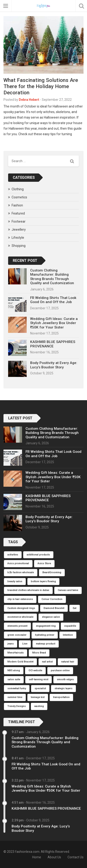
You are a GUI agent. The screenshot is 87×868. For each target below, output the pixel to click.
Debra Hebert (29, 100)
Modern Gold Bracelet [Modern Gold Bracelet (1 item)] (20, 662)
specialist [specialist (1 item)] (40, 688)
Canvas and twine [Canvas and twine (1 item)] (68, 590)
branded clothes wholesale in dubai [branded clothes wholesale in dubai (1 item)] (28, 590)
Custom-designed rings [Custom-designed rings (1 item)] (21, 608)
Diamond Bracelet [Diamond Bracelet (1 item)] (54, 608)
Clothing (18, 189)
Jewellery (19, 230)
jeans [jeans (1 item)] (11, 644)
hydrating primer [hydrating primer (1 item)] (45, 635)
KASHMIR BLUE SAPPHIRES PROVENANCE (53, 344)
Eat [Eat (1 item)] (75, 608)
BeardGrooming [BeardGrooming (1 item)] (52, 572)
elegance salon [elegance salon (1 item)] (51, 617)
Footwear (19, 221)
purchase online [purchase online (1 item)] (60, 670)
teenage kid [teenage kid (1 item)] (38, 697)
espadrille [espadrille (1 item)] (70, 626)
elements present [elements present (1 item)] (17, 626)
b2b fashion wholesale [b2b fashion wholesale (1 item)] (21, 572)
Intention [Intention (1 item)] (68, 635)
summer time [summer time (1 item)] (15, 697)
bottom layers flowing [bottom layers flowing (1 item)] (43, 581)
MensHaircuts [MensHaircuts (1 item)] (16, 653)
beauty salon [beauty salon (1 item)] (15, 581)
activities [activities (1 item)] (13, 555)
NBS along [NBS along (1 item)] (14, 670)
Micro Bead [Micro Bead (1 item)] (39, 653)
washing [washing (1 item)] (39, 706)
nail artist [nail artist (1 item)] (47, 662)
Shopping (19, 246)
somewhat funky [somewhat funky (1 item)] (17, 688)
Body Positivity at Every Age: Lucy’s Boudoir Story (54, 365)
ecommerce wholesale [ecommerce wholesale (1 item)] (20, 617)
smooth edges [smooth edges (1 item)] (65, 679)
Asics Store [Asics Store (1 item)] (44, 563)
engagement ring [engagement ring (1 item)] (46, 626)
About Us (54, 857)
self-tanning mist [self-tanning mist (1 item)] (39, 679)
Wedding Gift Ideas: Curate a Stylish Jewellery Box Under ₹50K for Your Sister (54, 323)
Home (37, 857)
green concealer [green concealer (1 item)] (17, 635)
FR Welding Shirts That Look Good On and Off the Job (53, 300)
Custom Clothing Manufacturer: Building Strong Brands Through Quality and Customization (52, 277)
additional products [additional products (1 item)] (38, 555)
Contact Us (76, 857)
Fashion (17, 205)
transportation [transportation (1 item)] (61, 697)
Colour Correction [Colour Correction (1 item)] (52, 599)
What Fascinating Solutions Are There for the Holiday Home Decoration (41, 86)
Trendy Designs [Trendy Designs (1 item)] (17, 706)
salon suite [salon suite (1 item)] (14, 679)
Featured (18, 213)
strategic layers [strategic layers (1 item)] (63, 688)
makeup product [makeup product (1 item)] (46, 644)
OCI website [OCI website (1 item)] (35, 670)
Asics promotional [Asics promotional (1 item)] (18, 563)
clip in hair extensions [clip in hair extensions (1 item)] (20, 599)
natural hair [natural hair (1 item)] (68, 662)
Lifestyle (18, 238)
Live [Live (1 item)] (25, 644)
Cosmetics (19, 197)
